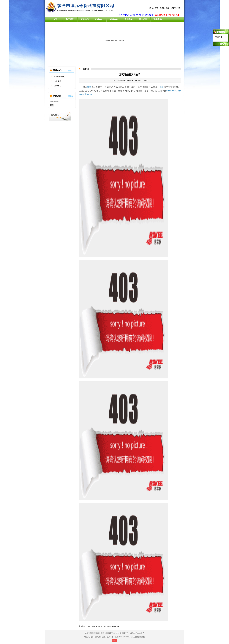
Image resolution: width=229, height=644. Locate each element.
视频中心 (114, 19)
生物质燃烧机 (59, 77)
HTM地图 (177, 8)
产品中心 (99, 19)
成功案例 (128, 19)
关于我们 (70, 19)
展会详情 (143, 19)
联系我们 (158, 19)
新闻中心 (58, 86)
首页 (55, 19)
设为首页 (155, 8)
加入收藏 (166, 8)
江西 (89, 87)
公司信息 (58, 81)
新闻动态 (85, 19)
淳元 (162, 87)
